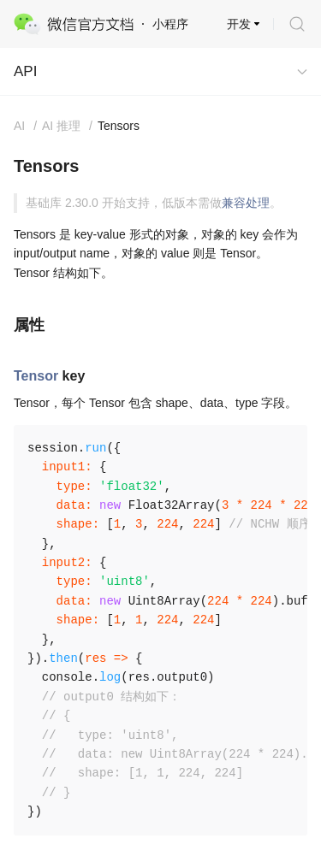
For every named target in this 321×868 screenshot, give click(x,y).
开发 (239, 24)
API (25, 71)
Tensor (36, 376)
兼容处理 (246, 203)
